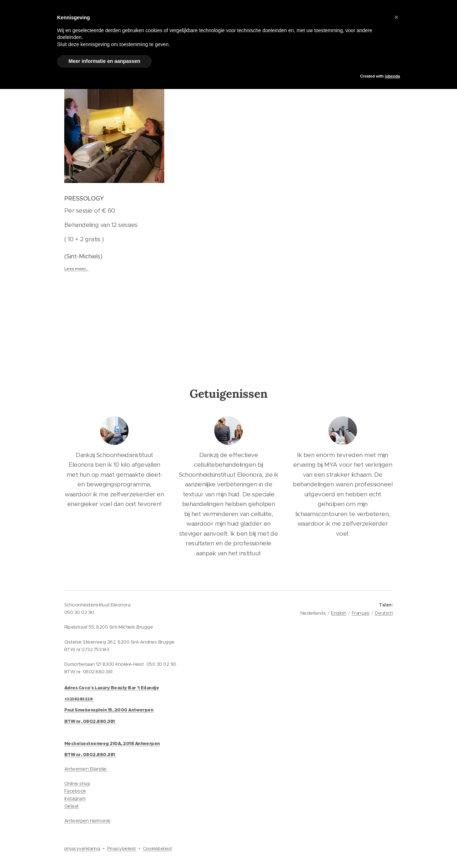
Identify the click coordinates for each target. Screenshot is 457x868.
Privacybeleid (121, 849)
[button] (396, 17)
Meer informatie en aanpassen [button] (104, 61)
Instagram (75, 798)
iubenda (392, 76)
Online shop (77, 783)
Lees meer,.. (76, 269)
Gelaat (71, 806)
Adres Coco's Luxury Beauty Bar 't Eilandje (112, 688)
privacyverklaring (82, 849)
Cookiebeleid (157, 849)
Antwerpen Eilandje (86, 769)
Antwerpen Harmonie (87, 821)
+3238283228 (78, 699)
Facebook (75, 791)
